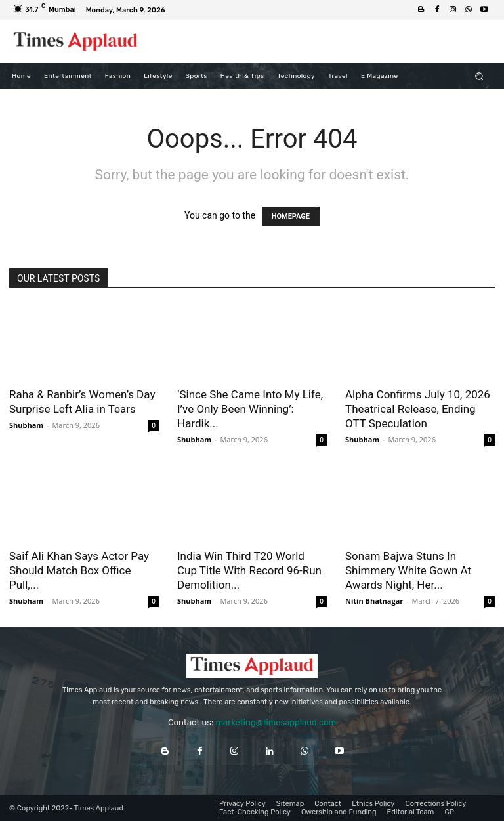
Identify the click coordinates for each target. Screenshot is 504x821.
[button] (479, 76)
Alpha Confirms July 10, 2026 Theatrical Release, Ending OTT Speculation (418, 409)
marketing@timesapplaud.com (276, 722)
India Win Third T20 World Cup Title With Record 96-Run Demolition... (249, 570)
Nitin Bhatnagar (374, 601)
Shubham (26, 425)
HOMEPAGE (291, 216)
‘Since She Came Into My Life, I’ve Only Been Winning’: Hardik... (250, 409)
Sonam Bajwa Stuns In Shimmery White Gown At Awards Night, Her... (408, 570)
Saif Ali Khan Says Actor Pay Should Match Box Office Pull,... (79, 570)
